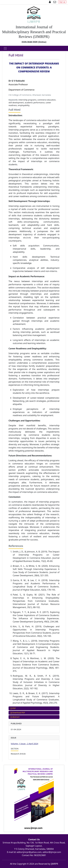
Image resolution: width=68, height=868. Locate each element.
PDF (13, 708)
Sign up (62, 2)
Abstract (15, 717)
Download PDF (18, 713)
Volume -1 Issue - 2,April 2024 (24, 744)
